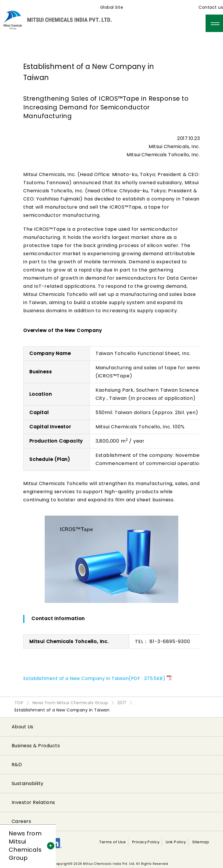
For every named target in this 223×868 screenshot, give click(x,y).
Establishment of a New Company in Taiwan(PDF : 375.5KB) (94, 678)
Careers (21, 821)
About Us (23, 727)
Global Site (112, 7)
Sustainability (28, 783)
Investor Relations (33, 802)
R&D (17, 765)
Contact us (211, 7)
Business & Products (36, 746)
